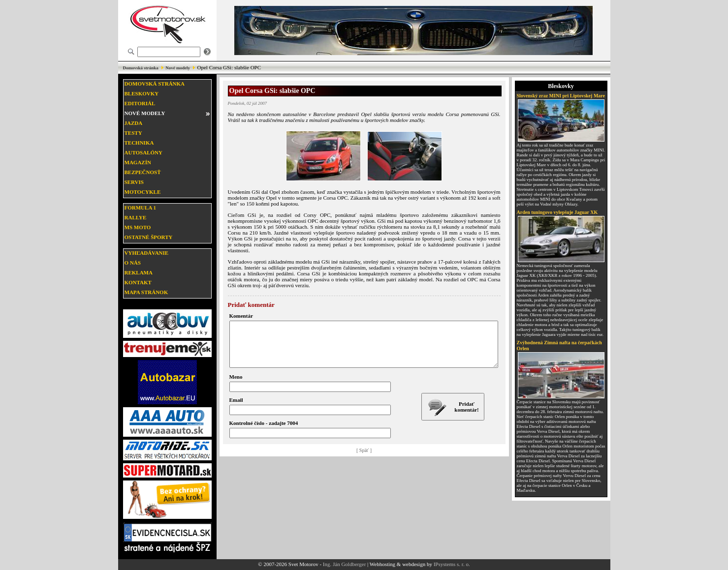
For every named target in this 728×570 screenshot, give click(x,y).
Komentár (241, 316)
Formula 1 (140, 208)
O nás (133, 263)
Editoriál (140, 103)
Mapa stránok (146, 292)
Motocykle (143, 192)
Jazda (134, 123)
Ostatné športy (149, 237)
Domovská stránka (141, 68)
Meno (236, 386)
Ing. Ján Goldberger (344, 564)
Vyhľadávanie (147, 253)
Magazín (138, 162)
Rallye (136, 217)
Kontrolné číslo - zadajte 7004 (264, 432)
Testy (133, 133)
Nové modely (178, 68)
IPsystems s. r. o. (452, 564)
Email (236, 409)
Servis (134, 182)
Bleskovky (142, 93)
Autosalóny (143, 152)
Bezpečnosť (143, 172)
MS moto (138, 227)
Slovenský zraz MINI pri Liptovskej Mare (561, 96)
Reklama (139, 272)
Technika (139, 143)
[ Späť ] (364, 459)
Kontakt (138, 282)
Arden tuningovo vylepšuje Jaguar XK (557, 212)
